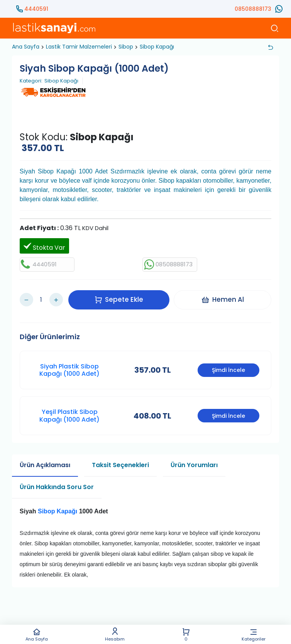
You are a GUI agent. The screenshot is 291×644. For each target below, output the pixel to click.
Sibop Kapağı (157, 47)
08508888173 (253, 9)
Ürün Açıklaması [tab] (45, 460)
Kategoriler (253, 635)
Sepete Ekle (121, 297)
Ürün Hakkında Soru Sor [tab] (57, 482)
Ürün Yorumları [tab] (194, 460)
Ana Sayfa (37, 635)
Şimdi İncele (228, 365)
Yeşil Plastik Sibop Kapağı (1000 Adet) (69, 410)
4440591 (36, 9)
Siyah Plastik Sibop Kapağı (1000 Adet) (69, 365)
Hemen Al (224, 297)
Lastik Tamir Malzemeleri (79, 47)
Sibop (126, 47)
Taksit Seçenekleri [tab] (120, 460)
